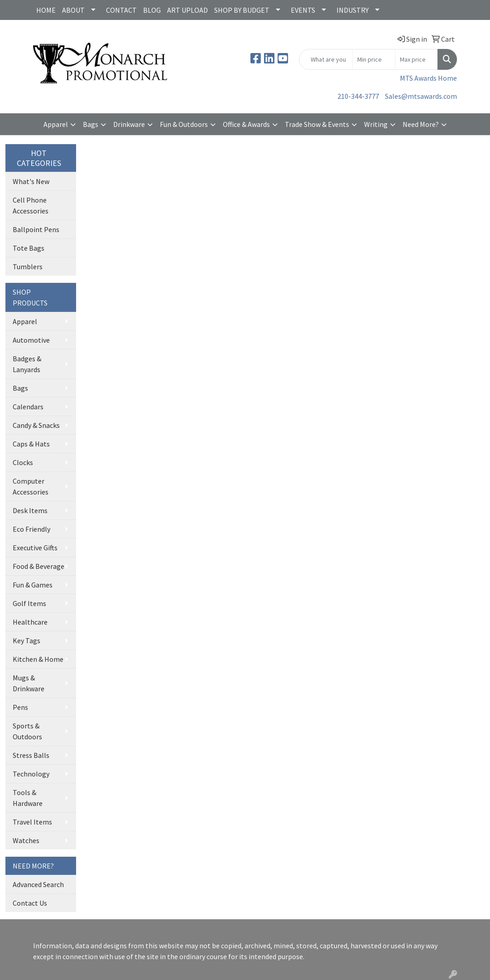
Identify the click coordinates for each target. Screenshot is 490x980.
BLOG (152, 10)
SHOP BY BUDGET (242, 10)
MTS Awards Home (428, 78)
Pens (20, 707)
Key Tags (26, 640)
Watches (26, 840)
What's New (31, 181)
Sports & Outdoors (27, 731)
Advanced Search (38, 884)
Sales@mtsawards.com (421, 96)
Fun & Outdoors (184, 124)
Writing (376, 124)
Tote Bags (29, 248)
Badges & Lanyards (27, 364)
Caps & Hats (31, 444)
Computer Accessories (31, 486)
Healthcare (30, 622)
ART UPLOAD (187, 10)
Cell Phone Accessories (31, 205)
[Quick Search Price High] (416, 59)
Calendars (28, 407)
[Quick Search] (326, 59)
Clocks (23, 462)
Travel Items (32, 822)
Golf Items (29, 603)
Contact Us (30, 903)
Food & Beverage (38, 566)
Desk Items (30, 510)
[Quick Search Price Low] (374, 59)
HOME (46, 10)
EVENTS (303, 10)
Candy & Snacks (36, 425)
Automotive (31, 340)
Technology (31, 774)
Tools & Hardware (28, 798)
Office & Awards (246, 124)
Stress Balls (31, 755)
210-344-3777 (358, 96)
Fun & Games (33, 585)
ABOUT (73, 10)
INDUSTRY (353, 10)
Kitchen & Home (38, 659)
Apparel (56, 124)
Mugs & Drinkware (29, 683)
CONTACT (121, 10)
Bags (91, 124)
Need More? (421, 124)
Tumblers (28, 267)
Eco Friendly (31, 529)
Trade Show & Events (317, 124)
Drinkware (129, 124)
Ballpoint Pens (36, 229)
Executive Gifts (35, 548)
